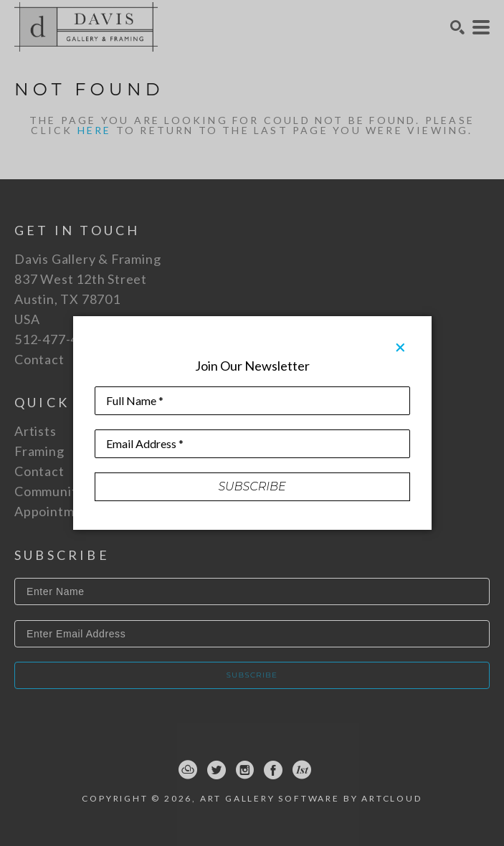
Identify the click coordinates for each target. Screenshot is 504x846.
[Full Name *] (252, 401)
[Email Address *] (252, 444)
